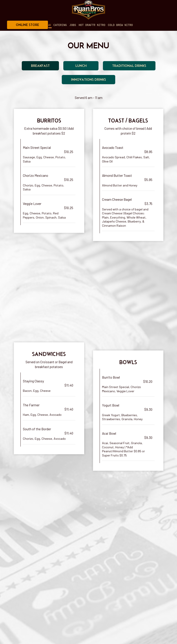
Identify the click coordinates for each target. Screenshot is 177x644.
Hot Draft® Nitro (92, 25)
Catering (60, 25)
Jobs (73, 25)
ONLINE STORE (27, 25)
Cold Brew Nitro (120, 25)
